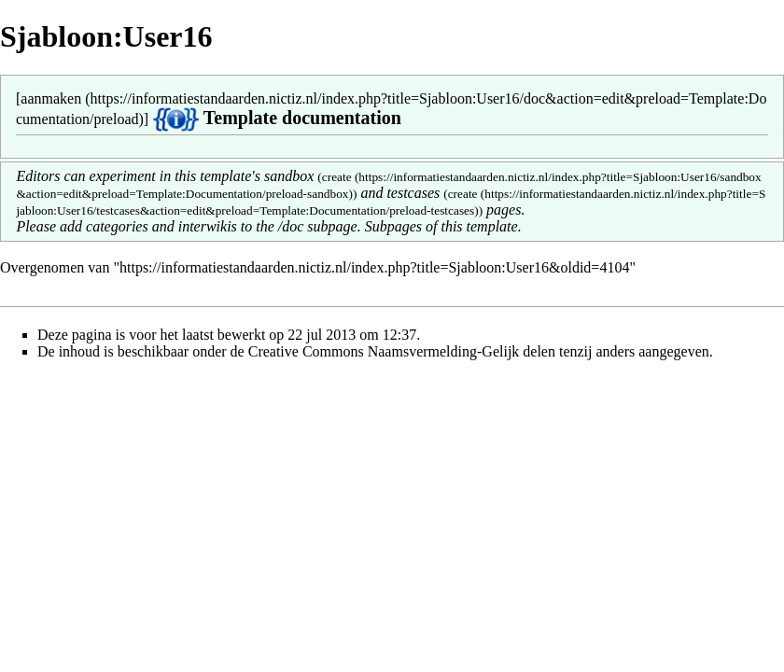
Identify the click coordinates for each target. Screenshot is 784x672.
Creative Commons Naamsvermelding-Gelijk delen (402, 351)
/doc (291, 226)
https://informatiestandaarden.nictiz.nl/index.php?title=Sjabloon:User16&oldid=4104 (374, 267)
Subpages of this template (441, 226)
